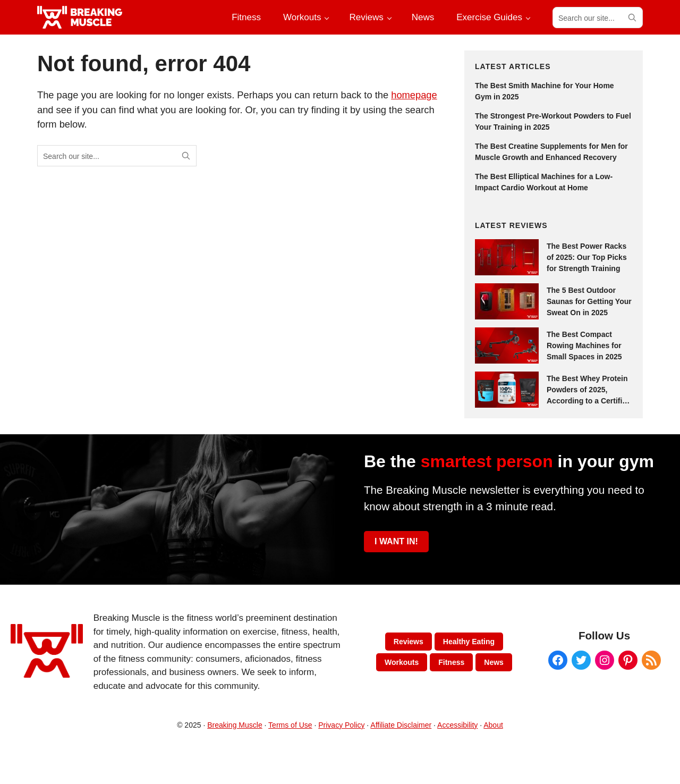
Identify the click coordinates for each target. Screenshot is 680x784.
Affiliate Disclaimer (401, 725)
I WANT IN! (396, 541)
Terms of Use (290, 725)
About (493, 725)
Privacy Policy (341, 725)
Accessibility (457, 725)
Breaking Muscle (235, 725)
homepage (414, 95)
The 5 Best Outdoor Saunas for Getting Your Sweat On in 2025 (589, 301)
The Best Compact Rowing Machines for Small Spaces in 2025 (584, 345)
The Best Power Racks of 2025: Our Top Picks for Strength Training (587, 257)
